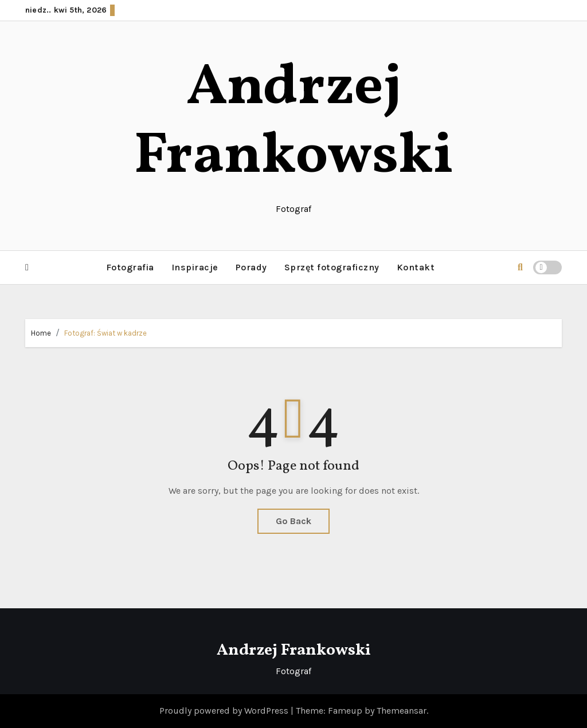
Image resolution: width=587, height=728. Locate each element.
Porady (251, 267)
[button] (27, 267)
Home (41, 333)
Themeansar (402, 711)
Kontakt (416, 267)
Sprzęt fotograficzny (332, 267)
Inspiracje (195, 267)
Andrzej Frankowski (294, 123)
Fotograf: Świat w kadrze (105, 333)
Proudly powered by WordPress (225, 711)
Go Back (293, 521)
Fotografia (130, 267)
